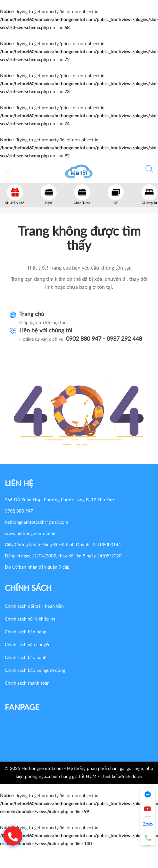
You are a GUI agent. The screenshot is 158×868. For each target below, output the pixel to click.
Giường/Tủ (149, 203)
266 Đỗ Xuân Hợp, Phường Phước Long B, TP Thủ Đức (60, 500)
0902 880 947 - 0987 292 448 (104, 339)
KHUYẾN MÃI (15, 203)
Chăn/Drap (82, 203)
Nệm (49, 203)
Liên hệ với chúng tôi (46, 331)
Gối (116, 203)
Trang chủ (32, 314)
